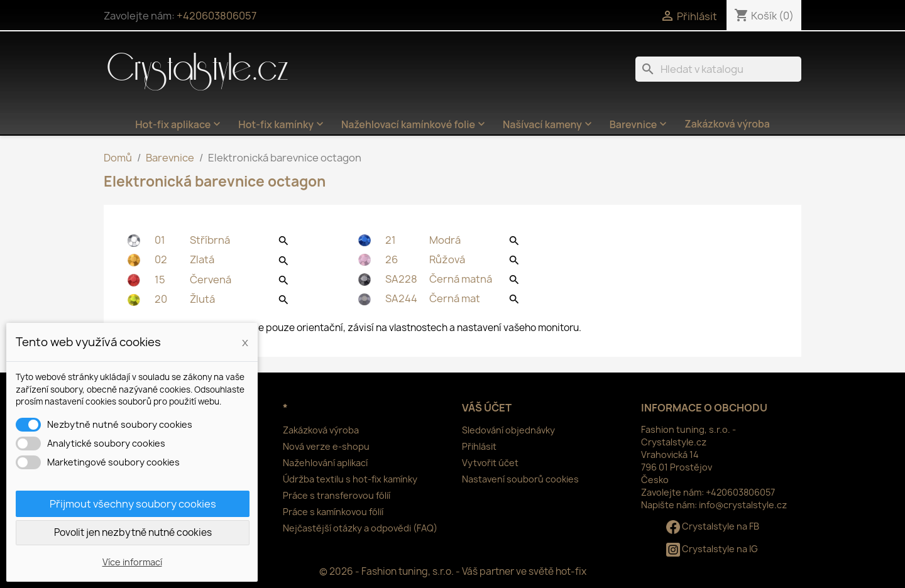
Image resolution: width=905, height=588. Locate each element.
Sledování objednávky (508, 430)
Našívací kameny (549, 124)
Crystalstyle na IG (712, 549)
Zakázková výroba (727, 124)
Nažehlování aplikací (325, 463)
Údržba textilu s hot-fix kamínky (350, 479)
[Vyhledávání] (718, 69)
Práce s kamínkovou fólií (333, 512)
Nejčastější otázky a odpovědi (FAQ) (360, 528)
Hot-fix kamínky (282, 124)
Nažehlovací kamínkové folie (414, 124)
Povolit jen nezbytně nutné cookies (133, 532)
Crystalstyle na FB (713, 526)
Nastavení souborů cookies (520, 479)
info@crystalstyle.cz (743, 505)
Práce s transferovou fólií (337, 495)
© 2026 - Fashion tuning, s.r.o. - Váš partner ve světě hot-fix (453, 571)
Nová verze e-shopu (326, 446)
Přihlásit (479, 446)
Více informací (132, 562)
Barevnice (639, 124)
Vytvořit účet (490, 463)
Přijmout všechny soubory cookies (133, 504)
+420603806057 (217, 16)
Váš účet (487, 408)
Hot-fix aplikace (179, 124)
